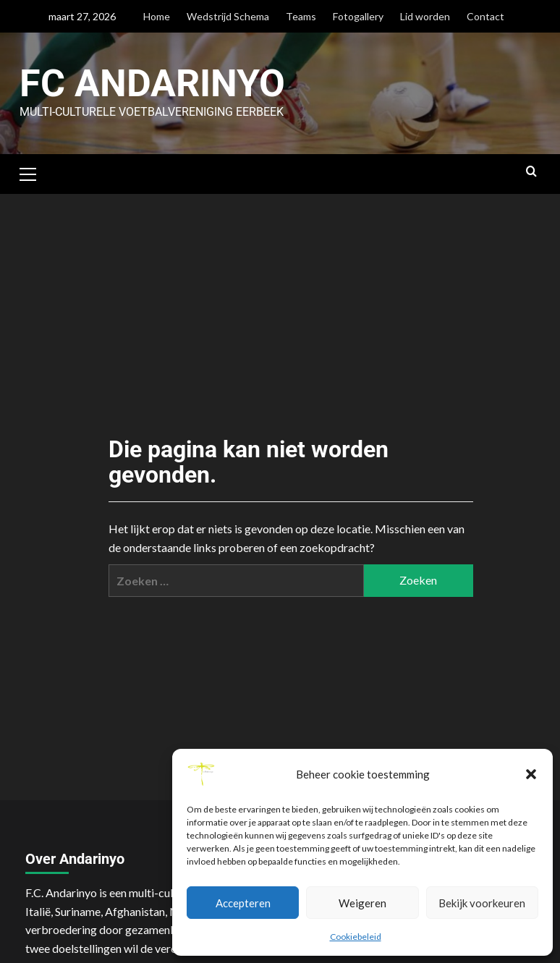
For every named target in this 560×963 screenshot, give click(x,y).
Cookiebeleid (356, 937)
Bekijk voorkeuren (482, 903)
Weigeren (362, 903)
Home (157, 16)
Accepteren (243, 903)
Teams (301, 16)
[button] (531, 774)
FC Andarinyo (152, 84)
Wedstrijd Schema (228, 16)
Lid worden (425, 16)
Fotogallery (358, 16)
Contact (485, 16)
